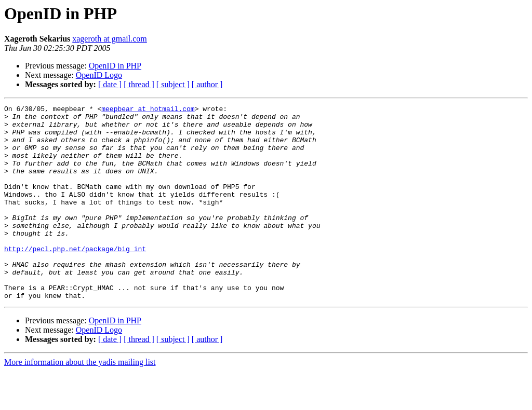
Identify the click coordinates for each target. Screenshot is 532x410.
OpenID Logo (99, 75)
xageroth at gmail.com (110, 39)
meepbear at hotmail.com (148, 110)
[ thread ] (139, 84)
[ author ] (207, 84)
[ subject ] (173, 84)
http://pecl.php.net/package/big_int (75, 278)
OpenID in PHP (115, 66)
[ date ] (110, 84)
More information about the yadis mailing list (80, 401)
